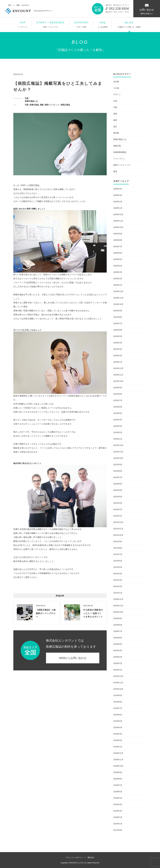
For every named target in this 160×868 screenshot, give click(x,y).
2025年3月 (118, 272)
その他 (116, 88)
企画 (115, 101)
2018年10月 (118, 766)
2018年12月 (118, 753)
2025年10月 (118, 227)
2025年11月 (118, 221)
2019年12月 (118, 676)
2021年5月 (118, 567)
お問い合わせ (147, 9)
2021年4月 (118, 574)
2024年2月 (118, 356)
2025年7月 (118, 246)
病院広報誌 (65, 105)
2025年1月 (118, 285)
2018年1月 (118, 824)
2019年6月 (118, 715)
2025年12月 (118, 214)
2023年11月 (118, 375)
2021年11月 (118, 529)
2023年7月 (118, 400)
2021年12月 (118, 522)
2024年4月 (118, 343)
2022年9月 (118, 465)
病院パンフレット (52, 105)
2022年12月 (118, 445)
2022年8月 (118, 471)
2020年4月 (118, 650)
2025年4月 (118, 266)
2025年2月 (118, 279)
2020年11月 (118, 606)
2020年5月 (118, 644)
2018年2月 (118, 817)
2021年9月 (118, 541)
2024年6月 (118, 330)
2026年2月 (118, 202)
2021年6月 (118, 561)
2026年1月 (118, 208)
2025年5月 (118, 259)
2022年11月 (118, 452)
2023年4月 (118, 420)
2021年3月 (118, 580)
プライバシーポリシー (74, 858)
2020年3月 (118, 657)
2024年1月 (118, 362)
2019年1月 (118, 747)
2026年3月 (118, 195)
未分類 (116, 82)
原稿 (115, 114)
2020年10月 (118, 612)
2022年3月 (118, 503)
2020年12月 (118, 599)
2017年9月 (118, 830)
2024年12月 (118, 291)
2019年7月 (118, 708)
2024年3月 (118, 349)
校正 (115, 127)
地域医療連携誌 (120, 152)
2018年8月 (118, 779)
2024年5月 (118, 336)
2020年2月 (118, 663)
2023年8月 (118, 394)
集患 (115, 171)
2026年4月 (118, 189)
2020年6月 (118, 638)
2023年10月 (118, 381)
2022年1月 (118, 516)
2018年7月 (118, 785)
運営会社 (91, 858)
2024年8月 (118, 317)
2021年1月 (118, 593)
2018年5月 (118, 798)
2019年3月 (118, 734)
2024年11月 (118, 298)
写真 (27, 98)
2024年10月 (118, 304)
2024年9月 (118, 311)
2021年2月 (118, 586)
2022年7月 (118, 477)
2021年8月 (118, 548)
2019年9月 (118, 695)
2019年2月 (118, 740)
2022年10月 (118, 458)
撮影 (42, 105)
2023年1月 (118, 439)
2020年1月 (118, 670)
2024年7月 (118, 323)
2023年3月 (118, 426)
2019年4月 (118, 727)
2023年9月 (118, 388)
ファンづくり (119, 159)
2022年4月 (118, 497)
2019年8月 (118, 702)
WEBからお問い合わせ (73, 658)
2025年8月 (118, 240)
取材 (115, 120)
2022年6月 (118, 484)
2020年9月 (118, 618)
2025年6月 (118, 253)
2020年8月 (118, 625)
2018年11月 (118, 760)
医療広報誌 (34, 105)
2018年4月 (118, 804)
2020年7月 (118, 631)
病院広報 (117, 146)
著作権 (116, 133)
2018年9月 (118, 772)
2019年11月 (118, 683)
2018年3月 (118, 811)
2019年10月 (118, 689)
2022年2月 (118, 509)
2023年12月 (118, 368)
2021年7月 (118, 554)
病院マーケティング (122, 165)
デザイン (117, 94)
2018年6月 (118, 792)
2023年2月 (118, 432)
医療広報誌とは (31, 101)
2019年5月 (118, 721)
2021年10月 (118, 535)
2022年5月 (118, 490)
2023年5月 (118, 413)
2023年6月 (118, 407)
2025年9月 (118, 234)
